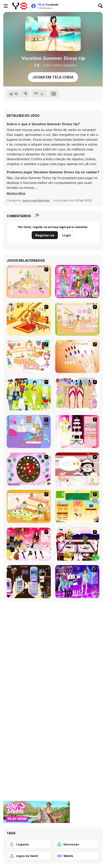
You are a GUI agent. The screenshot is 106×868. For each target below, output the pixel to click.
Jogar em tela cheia (53, 77)
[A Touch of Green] (77, 282)
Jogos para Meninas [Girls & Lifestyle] (36, 200)
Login (67, 235)
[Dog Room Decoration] (29, 506)
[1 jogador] (29, 844)
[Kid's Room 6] (77, 319)
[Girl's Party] (29, 356)
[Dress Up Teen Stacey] (29, 544)
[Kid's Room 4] (29, 282)
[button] (16, 193)
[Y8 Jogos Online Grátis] (20, 6)
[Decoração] (77, 844)
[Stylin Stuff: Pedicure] (77, 394)
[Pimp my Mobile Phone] (29, 582)
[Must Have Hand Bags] (29, 394)
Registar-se (45, 235)
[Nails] (77, 356)
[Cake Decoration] (29, 469)
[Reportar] (39, 94)
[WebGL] (77, 856)
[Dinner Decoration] (77, 544)
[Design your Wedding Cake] (77, 432)
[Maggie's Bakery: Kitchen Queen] (77, 469)
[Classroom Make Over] (77, 506)
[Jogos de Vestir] (29, 856)
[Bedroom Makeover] (29, 432)
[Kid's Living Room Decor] (29, 319)
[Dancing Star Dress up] (77, 582)
